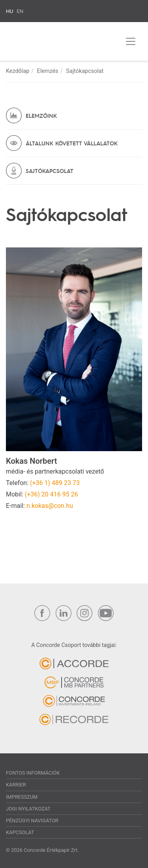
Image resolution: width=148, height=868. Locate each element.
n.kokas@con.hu (50, 506)
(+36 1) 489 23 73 (55, 483)
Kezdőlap (18, 71)
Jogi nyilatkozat (28, 809)
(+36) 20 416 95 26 (52, 494)
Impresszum (22, 797)
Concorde (46, 43)
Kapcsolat (20, 832)
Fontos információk (33, 773)
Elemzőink (41, 115)
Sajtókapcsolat (50, 171)
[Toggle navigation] (131, 41)
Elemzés (48, 71)
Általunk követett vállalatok (72, 143)
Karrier (16, 785)
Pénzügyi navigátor (32, 821)
